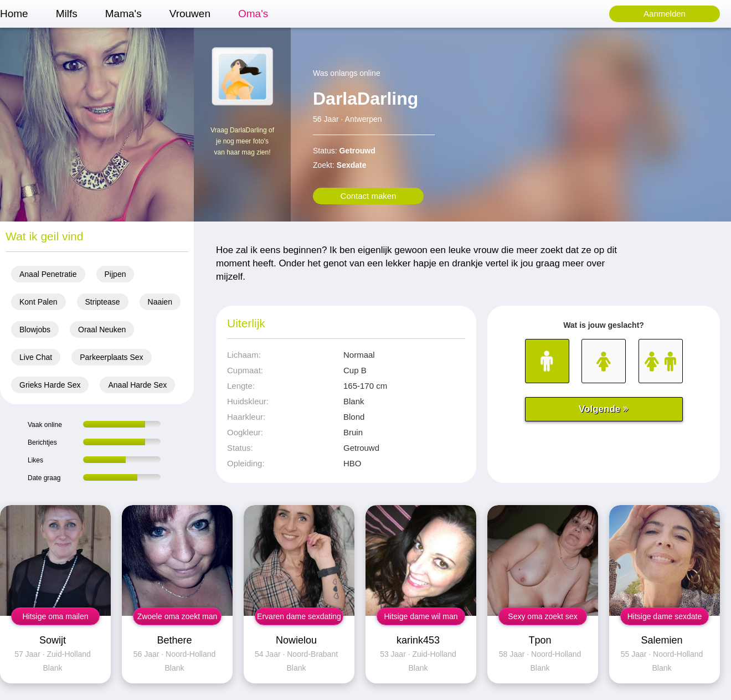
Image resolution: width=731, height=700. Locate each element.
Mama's (123, 14)
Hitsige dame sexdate (665, 616)
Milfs (67, 14)
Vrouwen (190, 14)
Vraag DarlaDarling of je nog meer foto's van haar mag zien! (242, 141)
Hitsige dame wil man (421, 616)
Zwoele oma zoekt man (177, 616)
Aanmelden (665, 14)
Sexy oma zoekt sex (542, 616)
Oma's (253, 14)
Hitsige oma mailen (55, 616)
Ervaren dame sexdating (299, 616)
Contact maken (369, 196)
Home (14, 14)
